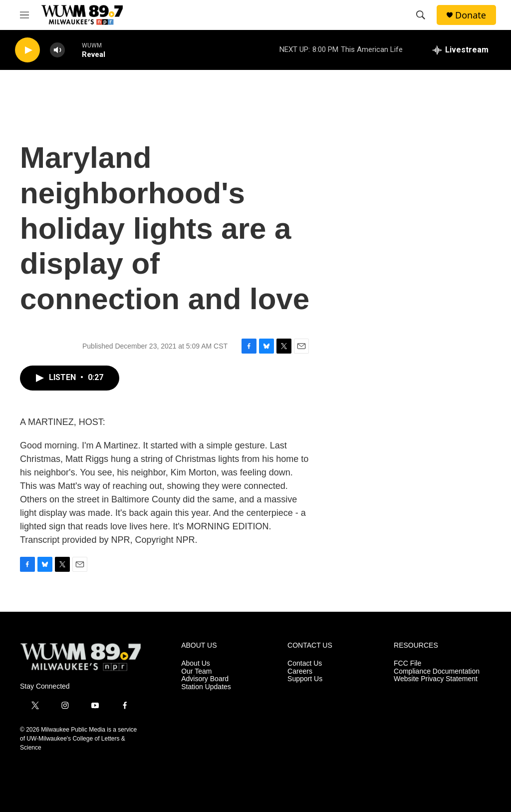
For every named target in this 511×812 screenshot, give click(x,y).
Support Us (305, 679)
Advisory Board (205, 679)
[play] (27, 50)
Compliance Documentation (437, 671)
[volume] (57, 50)
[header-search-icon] (421, 15)
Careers (300, 671)
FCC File (407, 663)
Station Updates (206, 687)
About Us (196, 663)
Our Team (196, 671)
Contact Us (305, 663)
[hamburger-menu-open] (24, 15)
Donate (471, 15)
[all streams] (461, 50)
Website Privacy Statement (436, 679)
